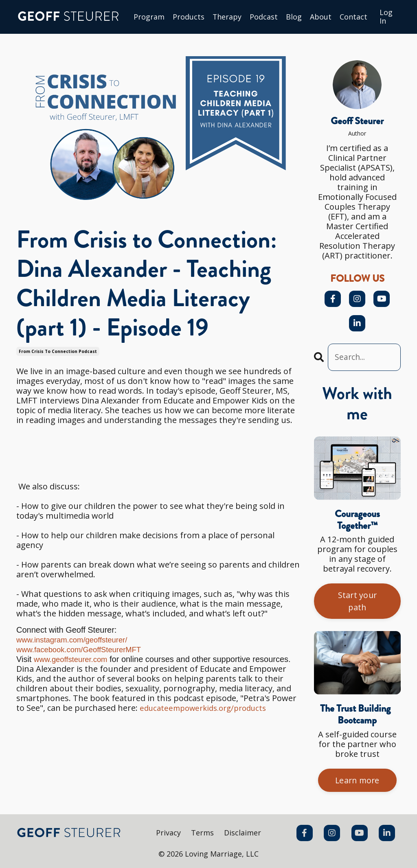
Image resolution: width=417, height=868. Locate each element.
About (321, 17)
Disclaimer (243, 834)
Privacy (168, 834)
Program (149, 17)
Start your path (357, 602)
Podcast (264, 17)
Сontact (354, 17)
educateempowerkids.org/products (208, 708)
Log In (386, 17)
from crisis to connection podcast (58, 351)
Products (189, 17)
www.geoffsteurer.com (74, 659)
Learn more (358, 781)
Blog (294, 17)
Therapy (227, 17)
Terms (202, 834)
